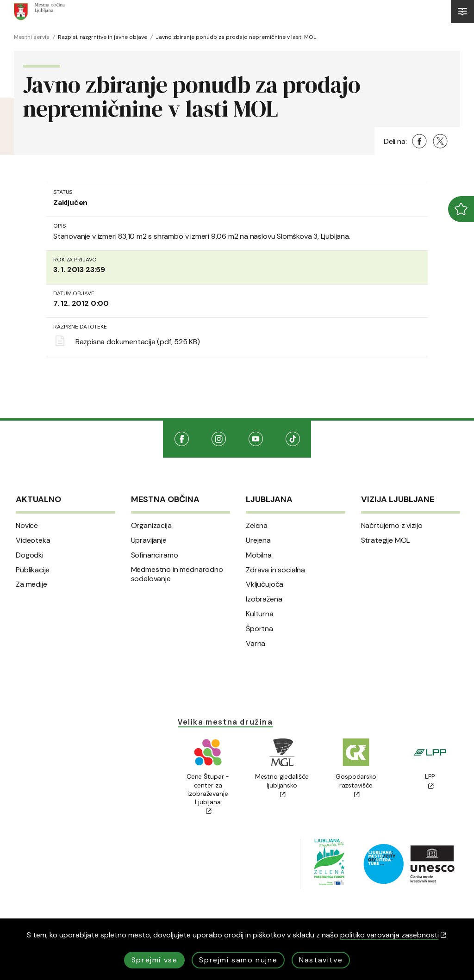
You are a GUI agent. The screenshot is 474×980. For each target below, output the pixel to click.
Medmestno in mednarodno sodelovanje (177, 574)
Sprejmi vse (155, 960)
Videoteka (33, 540)
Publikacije (33, 570)
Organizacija (151, 526)
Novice (27, 526)
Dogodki (30, 555)
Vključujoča (265, 584)
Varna (256, 644)
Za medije (31, 584)
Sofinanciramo (155, 555)
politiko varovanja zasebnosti (393, 935)
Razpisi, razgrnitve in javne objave (103, 37)
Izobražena (264, 599)
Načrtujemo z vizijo (392, 526)
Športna (259, 629)
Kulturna (260, 614)
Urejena (258, 540)
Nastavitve (321, 960)
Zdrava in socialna (275, 570)
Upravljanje (149, 540)
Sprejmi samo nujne (238, 960)
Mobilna (259, 555)
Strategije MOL (386, 540)
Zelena (257, 526)
